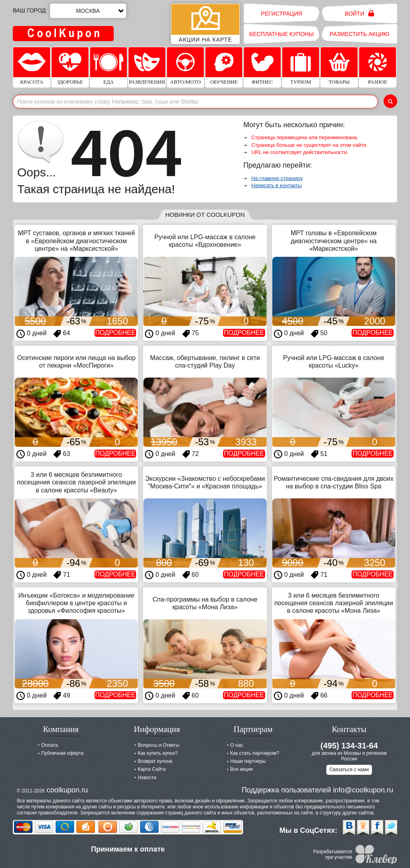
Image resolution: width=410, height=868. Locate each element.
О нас (237, 745)
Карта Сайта (152, 769)
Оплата (49, 745)
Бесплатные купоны (281, 34)
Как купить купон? (158, 753)
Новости (147, 778)
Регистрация (282, 14)
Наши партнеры (248, 761)
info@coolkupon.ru (363, 790)
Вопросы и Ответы (159, 745)
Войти (359, 13)
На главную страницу (277, 178)
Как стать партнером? (255, 753)
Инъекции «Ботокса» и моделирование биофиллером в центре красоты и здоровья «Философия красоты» (76, 603)
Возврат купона (155, 761)
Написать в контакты (277, 185)
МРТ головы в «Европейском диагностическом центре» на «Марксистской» (334, 241)
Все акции (241, 769)
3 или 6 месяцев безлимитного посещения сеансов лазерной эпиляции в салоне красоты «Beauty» (76, 482)
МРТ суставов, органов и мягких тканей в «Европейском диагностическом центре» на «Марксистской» (76, 241)
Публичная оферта (62, 753)
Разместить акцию (360, 34)
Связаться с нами (349, 770)
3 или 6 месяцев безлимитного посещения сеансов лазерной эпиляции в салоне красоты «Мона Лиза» (334, 603)
